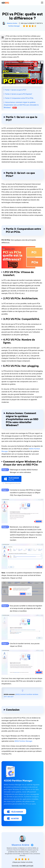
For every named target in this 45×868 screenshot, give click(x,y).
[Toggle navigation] (42, 3)
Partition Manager (14, 26)
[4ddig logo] (5, 3)
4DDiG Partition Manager (23, 741)
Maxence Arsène (12, 23)
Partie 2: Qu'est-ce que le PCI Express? (19, 94)
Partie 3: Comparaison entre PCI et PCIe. (19, 98)
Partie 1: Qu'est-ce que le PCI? (16, 90)
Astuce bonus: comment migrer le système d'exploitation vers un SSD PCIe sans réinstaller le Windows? (21, 105)
